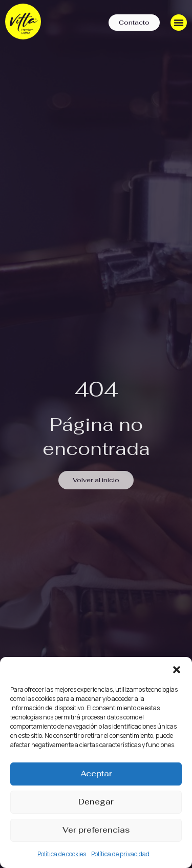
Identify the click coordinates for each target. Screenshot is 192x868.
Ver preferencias (96, 830)
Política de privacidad (120, 854)
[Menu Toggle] (179, 23)
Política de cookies (62, 854)
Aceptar (96, 773)
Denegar (96, 802)
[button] (177, 670)
